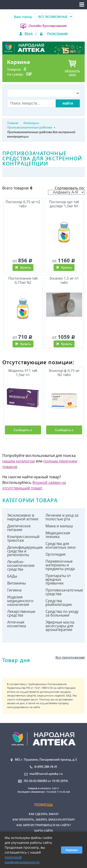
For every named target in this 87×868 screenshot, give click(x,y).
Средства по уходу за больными (62, 613)
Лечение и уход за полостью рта (62, 517)
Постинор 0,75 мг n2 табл (23, 204)
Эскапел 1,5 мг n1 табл (64, 280)
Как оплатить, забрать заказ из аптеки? (44, 820)
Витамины (16, 583)
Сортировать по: (66, 190)
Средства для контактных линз (61, 545)
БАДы (12, 576)
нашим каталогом (19, 461)
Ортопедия (55, 554)
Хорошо (72, 850)
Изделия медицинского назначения (20, 601)
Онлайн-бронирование (48, 26)
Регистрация (57, 33)
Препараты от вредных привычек (58, 579)
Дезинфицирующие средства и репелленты (24, 551)
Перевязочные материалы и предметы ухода (60, 565)
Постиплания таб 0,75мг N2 (23, 280)
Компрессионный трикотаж (23, 538)
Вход (29, 33)
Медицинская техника (58, 535)
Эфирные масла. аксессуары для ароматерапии (60, 626)
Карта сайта (44, 831)
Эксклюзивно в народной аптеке (23, 517)
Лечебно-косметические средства (21, 565)
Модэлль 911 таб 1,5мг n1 (23, 373)
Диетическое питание (19, 528)
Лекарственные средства (21, 613)
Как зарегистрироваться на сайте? (44, 825)
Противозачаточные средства (63, 592)
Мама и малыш (59, 526)
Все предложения (70, 657)
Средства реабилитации (59, 603)
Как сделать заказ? (44, 814)
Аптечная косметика (17, 624)
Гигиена (14, 590)
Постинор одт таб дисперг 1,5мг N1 (64, 204)
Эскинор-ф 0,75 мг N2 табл (64, 373)
